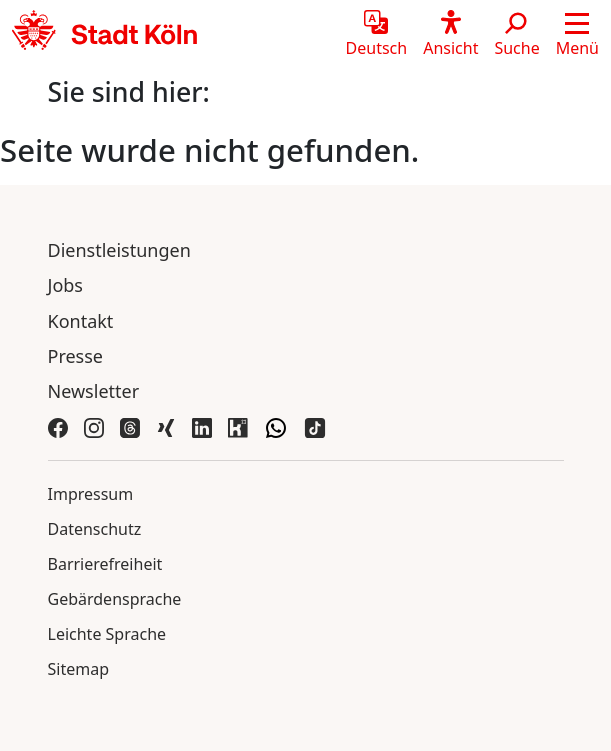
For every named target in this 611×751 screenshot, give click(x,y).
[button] (577, 35)
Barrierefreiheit (105, 564)
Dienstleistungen (119, 250)
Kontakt (81, 321)
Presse (76, 356)
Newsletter (94, 391)
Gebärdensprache (115, 599)
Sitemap (79, 669)
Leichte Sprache (107, 634)
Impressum (91, 494)
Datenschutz (95, 529)
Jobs (66, 285)
